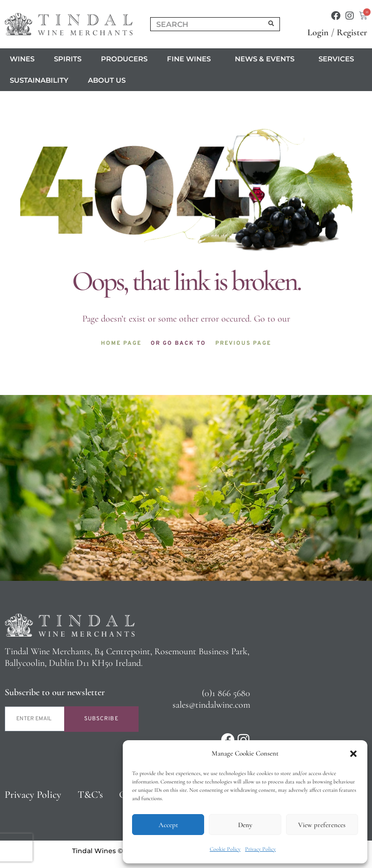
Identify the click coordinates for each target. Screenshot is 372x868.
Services (339, 59)
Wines (22, 59)
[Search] (272, 24)
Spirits (68, 59)
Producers (124, 59)
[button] (353, 754)
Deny (245, 825)
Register (352, 33)
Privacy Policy (260, 849)
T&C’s (90, 795)
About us (109, 80)
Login (318, 33)
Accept (168, 825)
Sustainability (39, 80)
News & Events (267, 59)
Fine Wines (191, 59)
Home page (121, 343)
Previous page (243, 343)
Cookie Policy (225, 849)
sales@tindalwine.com (211, 705)
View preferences (322, 825)
